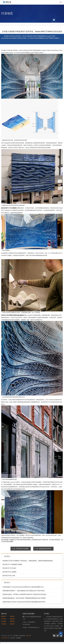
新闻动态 (12, 621)
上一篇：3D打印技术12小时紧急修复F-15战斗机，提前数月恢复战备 (21, 549)
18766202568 (26, 624)
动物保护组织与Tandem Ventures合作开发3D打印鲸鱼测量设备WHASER (24, 602)
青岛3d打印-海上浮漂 (9, 576)
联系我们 (12, 624)
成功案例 (12, 619)
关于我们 (4, 619)
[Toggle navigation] (61, 2)
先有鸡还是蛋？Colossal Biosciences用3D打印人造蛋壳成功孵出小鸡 (23, 587)
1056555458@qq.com (34, 627)
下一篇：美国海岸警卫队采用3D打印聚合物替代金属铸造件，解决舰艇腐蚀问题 (44, 549)
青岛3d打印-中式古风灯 (9, 568)
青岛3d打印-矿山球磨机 (9, 572)
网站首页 (4, 616)
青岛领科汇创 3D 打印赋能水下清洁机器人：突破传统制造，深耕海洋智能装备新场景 (28, 561)
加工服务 (4, 621)
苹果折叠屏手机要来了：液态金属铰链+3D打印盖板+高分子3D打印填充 (24, 591)
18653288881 (31, 622)
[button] (54, 636)
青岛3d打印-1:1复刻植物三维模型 (12, 564)
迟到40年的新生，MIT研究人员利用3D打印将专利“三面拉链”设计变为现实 (24, 594)
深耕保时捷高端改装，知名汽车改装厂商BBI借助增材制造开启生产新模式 (24, 598)
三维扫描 (4, 624)
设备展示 (12, 616)
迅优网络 (19, 638)
